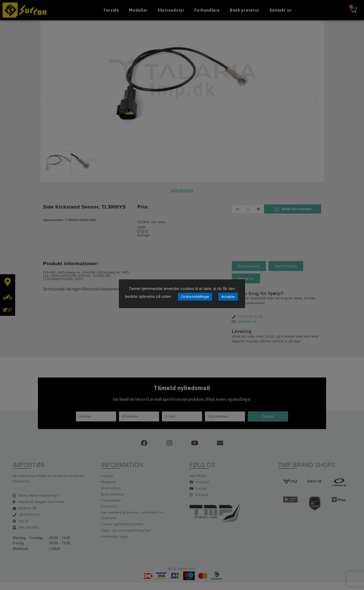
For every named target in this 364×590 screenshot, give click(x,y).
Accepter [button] (228, 297)
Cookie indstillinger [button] (195, 297)
